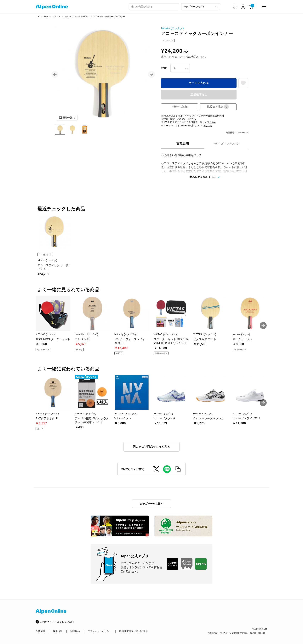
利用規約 (75, 631)
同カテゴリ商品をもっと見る (151, 447)
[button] (55, 74)
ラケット (56, 17)
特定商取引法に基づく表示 (134, 631)
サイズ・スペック (227, 144)
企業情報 (40, 631)
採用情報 (58, 631)
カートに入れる (199, 83)
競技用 (68, 17)
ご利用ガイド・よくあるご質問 (57, 622)
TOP (38, 17)
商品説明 (183, 144)
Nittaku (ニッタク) (172, 28)
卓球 (46, 17)
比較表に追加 (180, 107)
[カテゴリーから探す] (201, 7)
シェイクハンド (82, 17)
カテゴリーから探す (152, 504)
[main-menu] (264, 7)
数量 (164, 68)
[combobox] (154, 7)
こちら (192, 119)
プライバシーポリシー (100, 631)
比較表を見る (218, 107)
